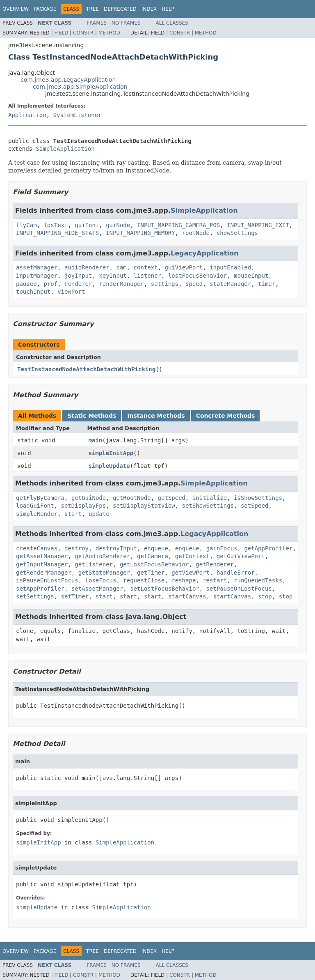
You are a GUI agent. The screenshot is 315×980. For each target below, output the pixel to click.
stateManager (230, 284)
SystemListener (78, 115)
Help (168, 9)
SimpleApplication (65, 149)
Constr (83, 33)
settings (165, 284)
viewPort (71, 292)
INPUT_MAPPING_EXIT (258, 225)
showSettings (237, 233)
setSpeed (255, 506)
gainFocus (222, 548)
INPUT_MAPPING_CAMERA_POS (178, 225)
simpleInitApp (111, 453)
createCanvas (37, 548)
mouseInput (251, 276)
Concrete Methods (226, 416)
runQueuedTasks (258, 580)
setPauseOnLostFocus (239, 589)
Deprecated (120, 9)
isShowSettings (258, 498)
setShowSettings (208, 506)
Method (109, 33)
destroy (76, 548)
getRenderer (215, 564)
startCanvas (187, 596)
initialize (210, 498)
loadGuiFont (35, 506)
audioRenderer (87, 267)
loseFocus (101, 580)
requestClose (144, 580)
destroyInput (116, 548)
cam (121, 267)
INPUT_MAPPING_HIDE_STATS (57, 233)
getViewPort (191, 573)
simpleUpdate (109, 466)
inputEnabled (230, 267)
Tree (92, 9)
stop (265, 596)
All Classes (172, 23)
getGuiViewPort (241, 556)
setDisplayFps (84, 506)
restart (215, 580)
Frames (97, 23)
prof (50, 284)
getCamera (153, 556)
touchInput (33, 292)
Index (149, 9)
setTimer (75, 596)
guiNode (118, 225)
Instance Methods (156, 416)
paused (26, 284)
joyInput (78, 276)
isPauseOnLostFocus (47, 580)
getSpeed (172, 498)
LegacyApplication (204, 253)
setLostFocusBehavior (165, 589)
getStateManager (104, 573)
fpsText (56, 225)
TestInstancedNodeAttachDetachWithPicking (86, 369)
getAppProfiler (268, 548)
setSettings (35, 596)
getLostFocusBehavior (154, 564)
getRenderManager (44, 573)
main (96, 440)
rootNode (196, 233)
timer (267, 284)
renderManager (121, 284)
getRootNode (132, 498)
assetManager (37, 267)
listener (147, 276)
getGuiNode (89, 498)
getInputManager (42, 564)
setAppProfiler (40, 589)
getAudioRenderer (102, 556)
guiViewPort (184, 267)
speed (194, 284)
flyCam (26, 225)
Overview (16, 9)
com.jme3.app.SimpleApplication (80, 87)
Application (27, 115)
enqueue (156, 548)
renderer (78, 284)
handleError (236, 573)
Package (45, 9)
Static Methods (92, 416)
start (73, 514)
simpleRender (37, 514)
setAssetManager (97, 589)
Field (61, 33)
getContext (192, 556)
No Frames (126, 23)
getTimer (151, 573)
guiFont (87, 225)
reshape (184, 580)
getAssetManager (42, 556)
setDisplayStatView (144, 506)
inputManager (37, 276)
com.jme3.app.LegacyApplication (68, 80)
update (99, 514)
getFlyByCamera (40, 498)
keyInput (113, 276)
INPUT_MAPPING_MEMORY (140, 233)
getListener (94, 564)
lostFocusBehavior (197, 276)
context (146, 267)
